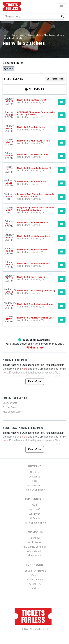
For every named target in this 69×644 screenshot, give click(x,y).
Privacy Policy (34, 486)
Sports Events (10, 403)
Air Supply (35, 518)
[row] (34, 101)
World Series (34, 542)
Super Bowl (34, 538)
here (25, 369)
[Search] (31, 16)
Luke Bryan (34, 514)
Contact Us (34, 477)
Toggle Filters (55, 79)
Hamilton (35, 588)
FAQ (35, 481)
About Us (34, 472)
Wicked (34, 575)
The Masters (34, 555)
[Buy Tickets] (62, 102)
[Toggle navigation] (61, 7)
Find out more (35, 348)
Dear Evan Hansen (34, 580)
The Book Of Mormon (34, 571)
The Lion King (35, 584)
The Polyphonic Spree (35, 523)
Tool (34, 505)
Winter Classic (34, 551)
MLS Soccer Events (13, 412)
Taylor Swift (34, 509)
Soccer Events (10, 407)
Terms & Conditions (34, 490)
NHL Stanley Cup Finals (35, 547)
